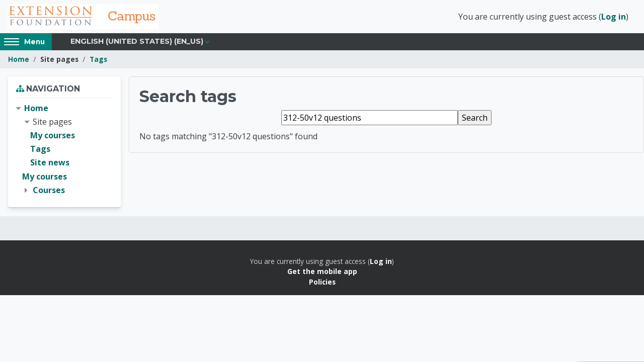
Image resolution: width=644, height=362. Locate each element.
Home (19, 59)
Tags (98, 59)
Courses (49, 190)
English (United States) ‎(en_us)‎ (137, 41)
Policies (322, 282)
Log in (614, 17)
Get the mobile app (322, 271)
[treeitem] (64, 149)
